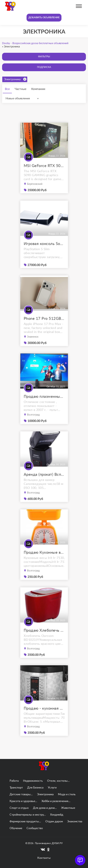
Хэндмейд (57, 815)
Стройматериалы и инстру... (28, 815)
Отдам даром (54, 821)
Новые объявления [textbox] (18, 98)
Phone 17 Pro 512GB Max (44, 325)
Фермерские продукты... (25, 821)
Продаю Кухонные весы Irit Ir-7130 (44, 559)
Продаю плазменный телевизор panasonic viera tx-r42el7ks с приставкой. (44, 403)
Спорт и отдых (19, 808)
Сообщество (35, 828)
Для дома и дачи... (45, 808)
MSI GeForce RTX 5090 (44, 172)
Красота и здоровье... (23, 801)
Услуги (52, 788)
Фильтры (44, 57)
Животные (68, 808)
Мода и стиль (67, 794)
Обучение (16, 828)
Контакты (44, 858)
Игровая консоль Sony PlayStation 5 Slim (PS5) (44, 250)
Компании (38, 89)
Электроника (15, 79)
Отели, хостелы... (58, 781)
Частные (21, 89)
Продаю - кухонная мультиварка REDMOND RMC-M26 (44, 715)
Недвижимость (33, 781)
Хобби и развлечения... (56, 801)
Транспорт (16, 788)
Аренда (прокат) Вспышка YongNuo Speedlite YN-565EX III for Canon (44, 481)
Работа (14, 781)
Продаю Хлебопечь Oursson (44, 637)
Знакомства (75, 821)
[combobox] (23, 98)
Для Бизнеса (35, 788)
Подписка (44, 67)
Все (7, 89)
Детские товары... (21, 794)
